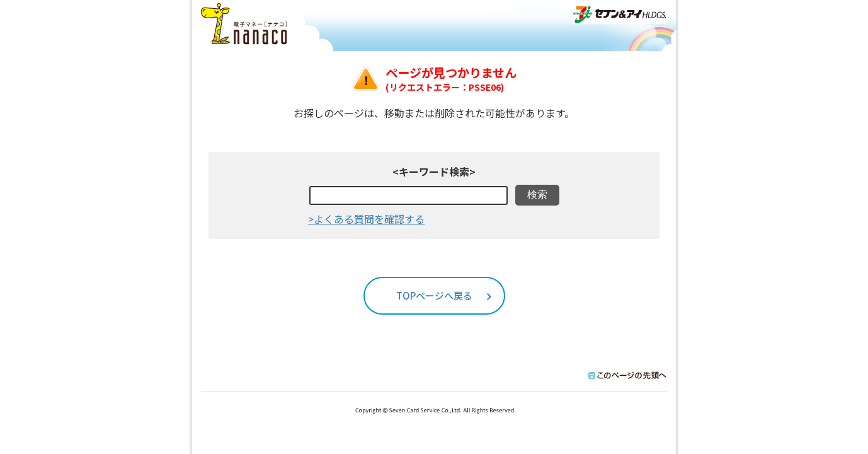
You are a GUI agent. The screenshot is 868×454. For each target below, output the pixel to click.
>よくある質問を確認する (366, 219)
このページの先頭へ (625, 375)
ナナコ (246, 24)
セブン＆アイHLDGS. (620, 15)
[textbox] (408, 195)
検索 (537, 195)
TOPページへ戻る (434, 295)
